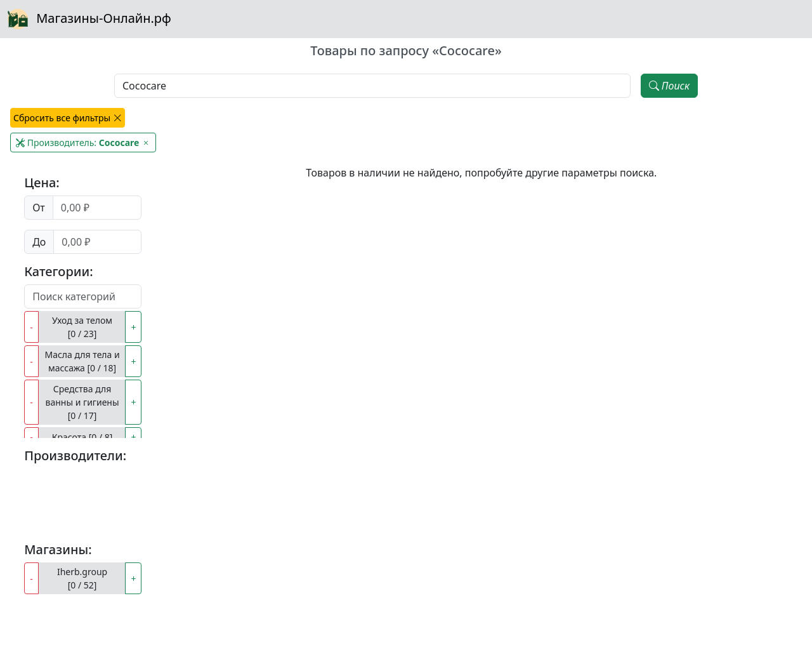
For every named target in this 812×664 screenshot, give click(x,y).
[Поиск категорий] (83, 296)
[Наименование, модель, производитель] (372, 86)
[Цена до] (97, 242)
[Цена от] (97, 208)
